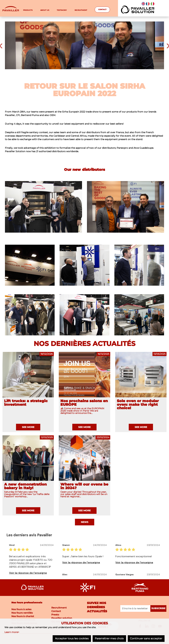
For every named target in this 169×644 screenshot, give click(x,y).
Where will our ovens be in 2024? (84, 486)
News (85, 522)
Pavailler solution (62, 618)
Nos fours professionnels (27, 602)
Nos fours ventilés (22, 613)
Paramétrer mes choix (109, 639)
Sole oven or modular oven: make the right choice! (138, 405)
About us (45, 10)
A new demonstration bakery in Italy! (25, 486)
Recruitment (81, 10)
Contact (102, 9)
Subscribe (159, 608)
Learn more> (12, 632)
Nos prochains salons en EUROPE (84, 403)
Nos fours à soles (21, 609)
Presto (55, 614)
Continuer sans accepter (146, 639)
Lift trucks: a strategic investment (26, 403)
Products (28, 10)
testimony (62, 10)
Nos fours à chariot (23, 616)
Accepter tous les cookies (71, 639)
